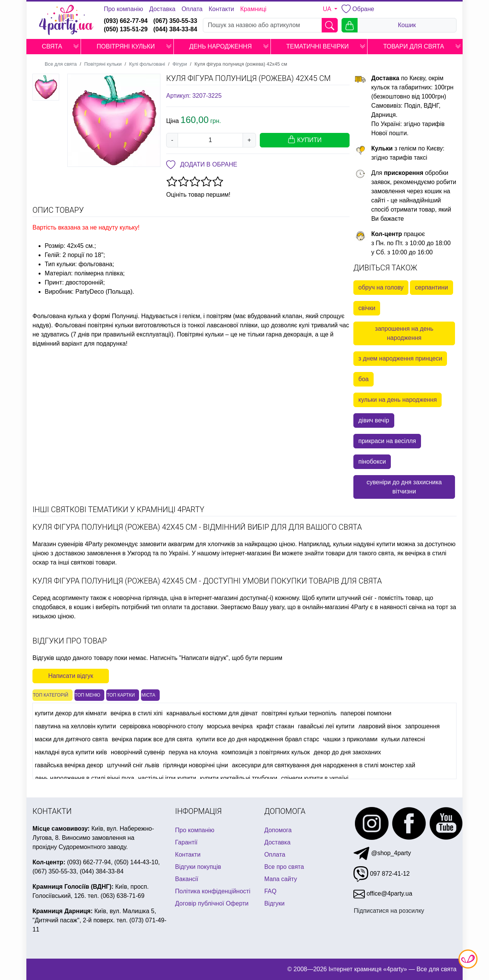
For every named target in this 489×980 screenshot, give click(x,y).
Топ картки (121, 695)
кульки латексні (403, 739)
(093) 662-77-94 (126, 21)
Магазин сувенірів (58, 544)
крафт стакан (275, 726)
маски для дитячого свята (71, 739)
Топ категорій (51, 695)
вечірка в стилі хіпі (137, 713)
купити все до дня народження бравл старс (258, 739)
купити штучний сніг (345, 598)
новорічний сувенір (138, 752)
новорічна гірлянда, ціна (147, 598)
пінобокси (372, 462)
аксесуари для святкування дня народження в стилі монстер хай (324, 765)
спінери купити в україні (315, 778)
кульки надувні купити (364, 544)
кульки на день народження (398, 400)
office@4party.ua (383, 893)
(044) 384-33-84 (175, 29)
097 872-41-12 (382, 874)
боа (364, 379)
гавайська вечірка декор (69, 765)
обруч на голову (381, 287)
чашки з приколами (350, 739)
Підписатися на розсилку (389, 911)
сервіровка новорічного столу (162, 726)
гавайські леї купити (326, 726)
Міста (148, 695)
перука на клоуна (193, 752)
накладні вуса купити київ (71, 752)
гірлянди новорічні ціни (196, 765)
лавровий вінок (380, 726)
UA (328, 9)
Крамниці (253, 9)
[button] (76, 47)
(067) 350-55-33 (175, 21)
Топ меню (88, 695)
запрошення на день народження (404, 333)
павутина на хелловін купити (75, 726)
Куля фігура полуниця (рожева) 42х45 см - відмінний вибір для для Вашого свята (197, 527)
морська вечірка (230, 726)
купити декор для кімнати (71, 713)
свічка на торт (428, 607)
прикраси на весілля (387, 441)
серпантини (431, 287)
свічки (367, 308)
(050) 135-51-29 (126, 29)
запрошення (422, 726)
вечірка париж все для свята (152, 739)
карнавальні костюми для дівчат (212, 713)
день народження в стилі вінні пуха (84, 778)
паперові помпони (366, 713)
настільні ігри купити (167, 778)
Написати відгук (71, 676)
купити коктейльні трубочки (238, 778)
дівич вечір (374, 420)
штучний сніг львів (133, 765)
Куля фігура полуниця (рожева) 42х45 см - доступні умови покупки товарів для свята (207, 581)
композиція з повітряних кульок (266, 752)
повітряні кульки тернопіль (299, 713)
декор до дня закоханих (347, 752)
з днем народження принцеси (400, 358)
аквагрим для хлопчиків (202, 544)
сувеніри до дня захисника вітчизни (404, 487)
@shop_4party (382, 853)
